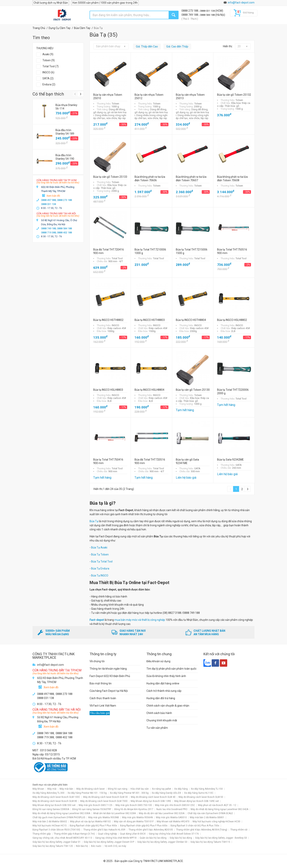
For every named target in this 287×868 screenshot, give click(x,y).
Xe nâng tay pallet (162, 789)
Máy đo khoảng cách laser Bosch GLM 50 (201, 797)
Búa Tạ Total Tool (102, 561)
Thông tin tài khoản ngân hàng (108, 669)
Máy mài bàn (66, 789)
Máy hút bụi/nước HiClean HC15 (50, 826)
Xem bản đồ (53, 196)
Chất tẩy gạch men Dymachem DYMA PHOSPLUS (59, 817)
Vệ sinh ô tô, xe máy (115, 846)
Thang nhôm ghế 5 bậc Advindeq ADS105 (151, 830)
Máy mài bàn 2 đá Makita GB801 (207, 817)
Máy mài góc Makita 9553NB (104, 817)
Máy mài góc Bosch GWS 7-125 (96, 805)
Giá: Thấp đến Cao (147, 46)
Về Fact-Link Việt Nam (103, 706)
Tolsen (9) (49, 60)
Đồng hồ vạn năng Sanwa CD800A (51, 809)
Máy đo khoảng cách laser (91, 789)
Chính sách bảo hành (159, 713)
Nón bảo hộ (82, 846)
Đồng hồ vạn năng (118, 789)
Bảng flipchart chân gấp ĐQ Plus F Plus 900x (93, 826)
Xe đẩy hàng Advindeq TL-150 (207, 789)
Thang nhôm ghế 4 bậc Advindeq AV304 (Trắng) (202, 830)
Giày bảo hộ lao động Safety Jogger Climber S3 (162, 842)
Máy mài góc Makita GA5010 (171, 817)
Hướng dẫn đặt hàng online (163, 683)
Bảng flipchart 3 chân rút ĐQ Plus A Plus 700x (195, 826)
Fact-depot (97, 620)
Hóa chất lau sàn (140, 789)
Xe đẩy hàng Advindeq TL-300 (48, 793)
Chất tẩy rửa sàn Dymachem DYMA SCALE (210, 813)
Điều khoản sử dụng (158, 661)
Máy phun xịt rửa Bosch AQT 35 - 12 (217, 805)
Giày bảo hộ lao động (181, 838)
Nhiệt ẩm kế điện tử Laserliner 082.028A (114, 813)
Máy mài (52, 789)
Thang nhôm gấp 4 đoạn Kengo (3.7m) (74, 834)
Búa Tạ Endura (100, 568)
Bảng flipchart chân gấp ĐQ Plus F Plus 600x (144, 826)
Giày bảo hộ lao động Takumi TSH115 (210, 842)
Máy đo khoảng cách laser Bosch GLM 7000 (104, 801)
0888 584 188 (208, 15)
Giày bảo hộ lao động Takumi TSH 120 (53, 846)
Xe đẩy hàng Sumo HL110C (199, 793)
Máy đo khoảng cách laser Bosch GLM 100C (56, 797)
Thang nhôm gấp (42, 834)
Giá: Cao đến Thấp (177, 46)
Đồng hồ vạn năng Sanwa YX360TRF (92, 809)
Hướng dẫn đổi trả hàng (161, 698)
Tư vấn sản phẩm (157, 728)
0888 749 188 (190, 15)
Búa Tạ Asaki (99, 547)
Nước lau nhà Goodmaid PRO (172, 809)
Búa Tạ (94, 521)
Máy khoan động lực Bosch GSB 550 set (54, 805)
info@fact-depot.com (241, 3)
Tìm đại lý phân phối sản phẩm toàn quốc (171, 669)
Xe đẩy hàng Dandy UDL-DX (166, 793)
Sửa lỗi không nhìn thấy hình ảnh (166, 676)
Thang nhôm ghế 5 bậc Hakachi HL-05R (104, 830)
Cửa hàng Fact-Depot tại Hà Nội (109, 691)
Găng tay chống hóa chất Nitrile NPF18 (116, 838)
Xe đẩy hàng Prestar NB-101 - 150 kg (87, 793)
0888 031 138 (208, 11)
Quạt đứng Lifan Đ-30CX (133, 834)
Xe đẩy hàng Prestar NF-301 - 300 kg (129, 793)
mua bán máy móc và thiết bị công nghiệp (140, 620)
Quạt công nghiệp (107, 834)
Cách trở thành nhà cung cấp (164, 691)
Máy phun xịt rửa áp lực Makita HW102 (90, 822)
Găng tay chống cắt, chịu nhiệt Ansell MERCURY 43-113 (62, 838)
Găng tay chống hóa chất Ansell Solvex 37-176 (174, 834)
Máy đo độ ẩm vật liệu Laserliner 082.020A (162, 813)
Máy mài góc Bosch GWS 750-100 (134, 805)
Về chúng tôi (97, 661)
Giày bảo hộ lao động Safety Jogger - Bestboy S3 (221, 838)
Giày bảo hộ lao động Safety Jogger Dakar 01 (57, 842)
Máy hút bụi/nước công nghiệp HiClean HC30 (216, 822)
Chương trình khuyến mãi (162, 720)
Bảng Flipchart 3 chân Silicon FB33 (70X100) (56, 830)
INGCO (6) (48, 72)
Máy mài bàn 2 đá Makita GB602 (50, 822)
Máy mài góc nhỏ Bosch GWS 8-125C (175, 805)
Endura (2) (49, 84)
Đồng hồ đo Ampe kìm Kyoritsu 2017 (134, 809)
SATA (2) (48, 78)
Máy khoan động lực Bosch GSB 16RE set (197, 801)
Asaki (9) (48, 54)
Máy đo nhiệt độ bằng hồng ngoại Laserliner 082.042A (219, 809)
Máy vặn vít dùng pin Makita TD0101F (134, 822)
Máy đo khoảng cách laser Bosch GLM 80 (55, 801)
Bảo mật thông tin (101, 683)
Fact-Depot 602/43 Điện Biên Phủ (110, 676)
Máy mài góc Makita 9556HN (137, 817)
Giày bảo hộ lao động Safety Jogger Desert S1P (109, 842)
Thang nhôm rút (239, 830)
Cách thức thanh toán (103, 698)
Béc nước (96, 846)
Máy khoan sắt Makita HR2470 (173, 822)
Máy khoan (38, 789)
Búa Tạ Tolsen (100, 554)
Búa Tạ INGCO (100, 575)
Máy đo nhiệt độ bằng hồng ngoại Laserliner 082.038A (61, 813)
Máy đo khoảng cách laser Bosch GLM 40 (153, 797)
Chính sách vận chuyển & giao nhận (168, 706)
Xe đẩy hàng (181, 789)
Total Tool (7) (51, 66)
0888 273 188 (190, 11)
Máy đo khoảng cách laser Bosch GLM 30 (105, 797)
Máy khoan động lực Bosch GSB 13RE (151, 801)
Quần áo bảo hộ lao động (153, 838)
